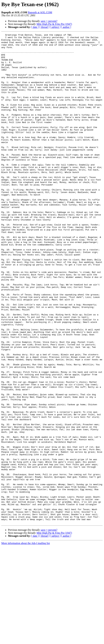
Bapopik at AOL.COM (40, 12)
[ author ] (66, 27)
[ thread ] (44, 27)
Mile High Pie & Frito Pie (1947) (54, 24)
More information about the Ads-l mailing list (26, 641)
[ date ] (35, 27)
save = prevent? (49, 21)
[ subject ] (55, 27)
